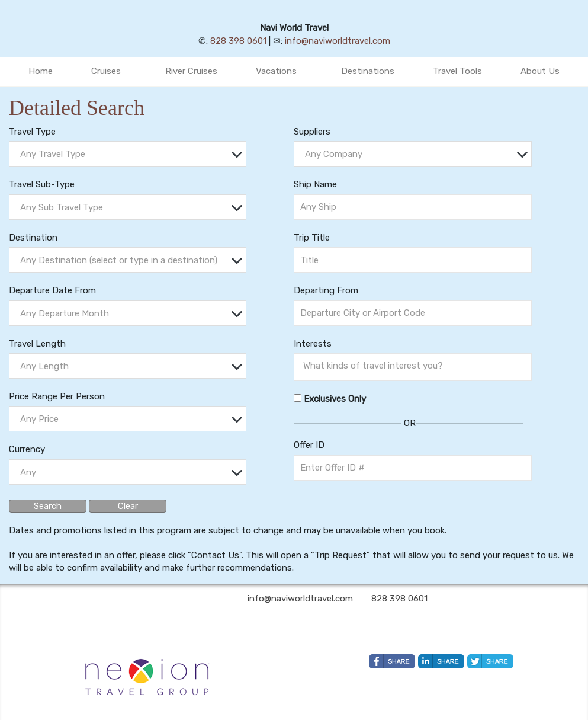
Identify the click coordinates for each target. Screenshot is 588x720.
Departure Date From (52, 290)
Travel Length (37, 344)
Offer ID (309, 445)
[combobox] (128, 154)
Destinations (368, 71)
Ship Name (315, 184)
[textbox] (131, 154)
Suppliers (312, 132)
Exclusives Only (335, 399)
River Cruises (191, 71)
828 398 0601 (238, 41)
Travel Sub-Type (42, 184)
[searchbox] (415, 366)
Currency (27, 449)
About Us (540, 71)
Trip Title (312, 238)
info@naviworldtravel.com (338, 41)
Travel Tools (457, 71)
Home (41, 71)
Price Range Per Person (57, 396)
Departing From (326, 290)
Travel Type (32, 132)
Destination (33, 238)
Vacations (276, 71)
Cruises (106, 71)
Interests (313, 344)
